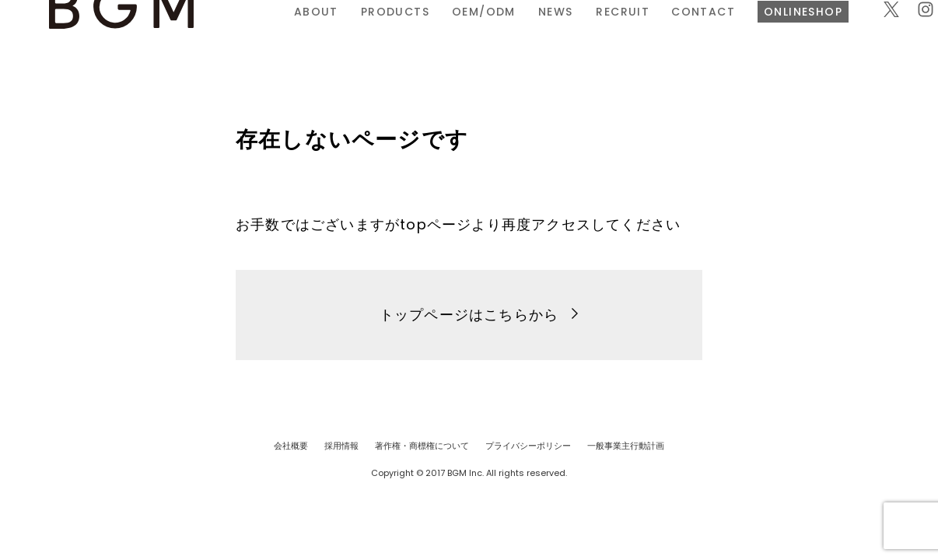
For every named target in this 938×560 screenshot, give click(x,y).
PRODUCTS (310, 33)
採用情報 (341, 446)
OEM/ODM (398, 33)
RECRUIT (537, 33)
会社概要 (291, 446)
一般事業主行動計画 (626, 446)
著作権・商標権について (422, 446)
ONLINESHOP (718, 33)
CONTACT (618, 33)
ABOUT (231, 33)
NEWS (470, 33)
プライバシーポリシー (528, 446)
